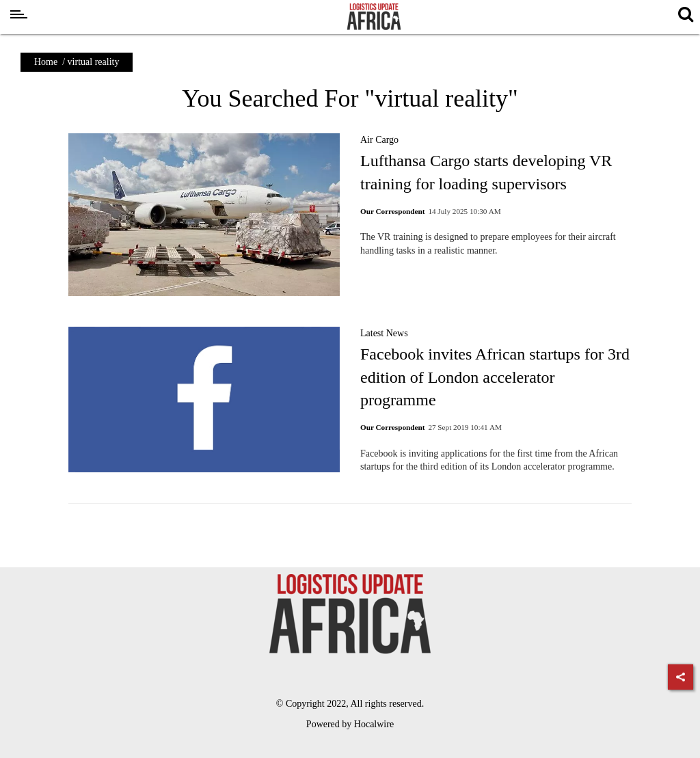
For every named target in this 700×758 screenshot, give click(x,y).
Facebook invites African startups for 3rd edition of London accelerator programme (495, 377)
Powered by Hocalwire (350, 724)
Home (46, 62)
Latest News (384, 333)
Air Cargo (379, 140)
